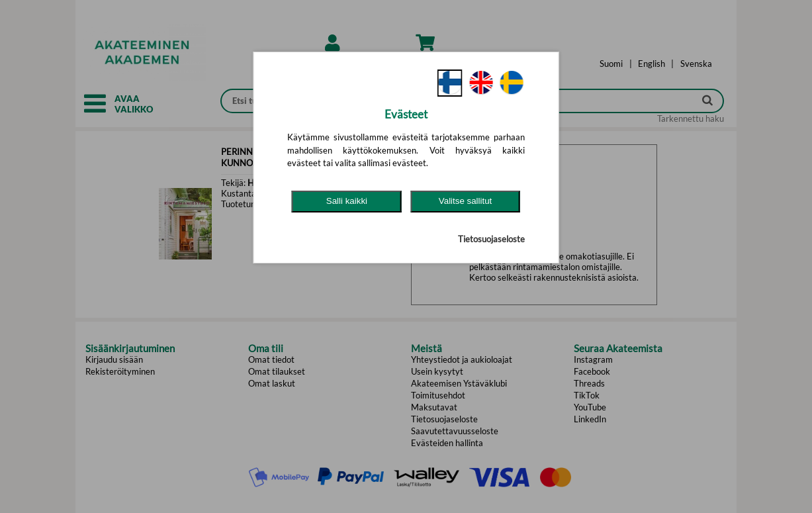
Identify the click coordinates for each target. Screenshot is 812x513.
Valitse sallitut (466, 201)
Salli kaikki (347, 201)
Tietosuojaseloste (491, 239)
